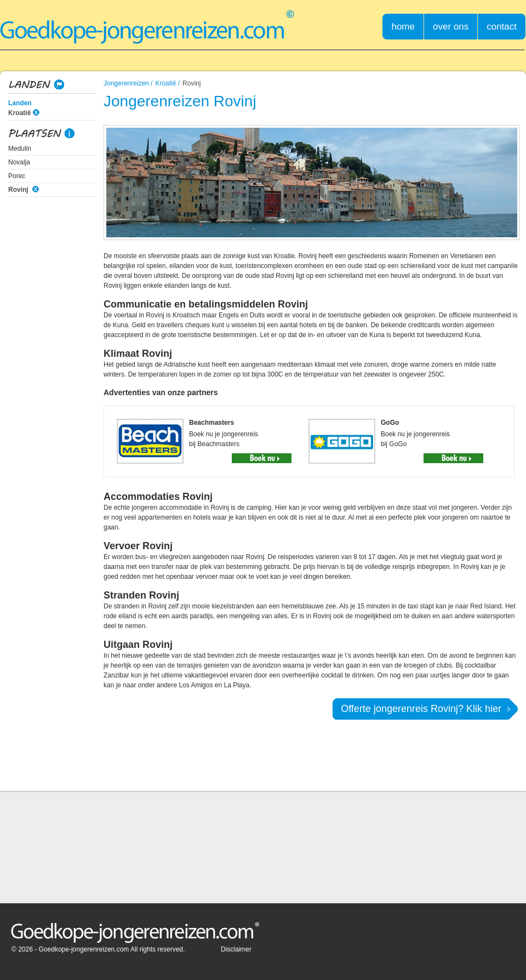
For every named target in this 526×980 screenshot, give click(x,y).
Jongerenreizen (126, 83)
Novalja (19, 162)
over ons (451, 27)
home (403, 27)
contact (502, 27)
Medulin (20, 149)
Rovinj (18, 190)
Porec (17, 176)
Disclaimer (236, 949)
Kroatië (19, 113)
